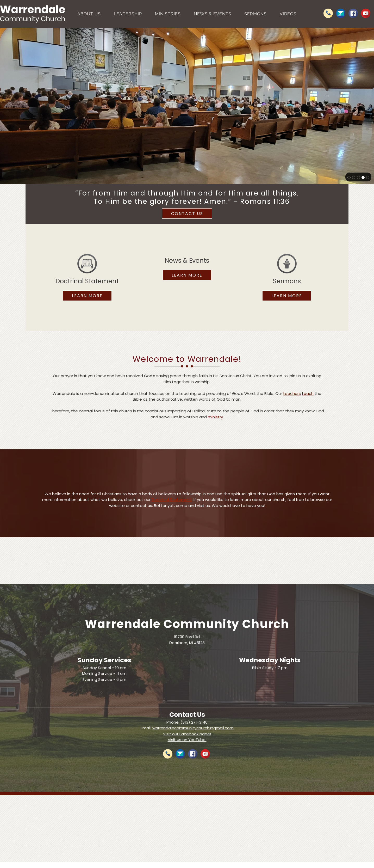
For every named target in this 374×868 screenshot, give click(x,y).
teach (308, 393)
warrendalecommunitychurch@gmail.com (193, 728)
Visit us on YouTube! (187, 740)
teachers (292, 393)
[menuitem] (89, 14)
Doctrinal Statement (172, 500)
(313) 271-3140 (194, 722)
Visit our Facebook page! (187, 734)
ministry (215, 417)
